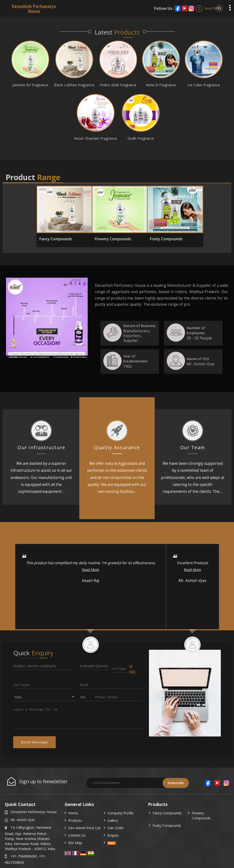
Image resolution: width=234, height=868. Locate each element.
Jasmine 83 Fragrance (30, 85)
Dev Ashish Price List (84, 828)
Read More (91, 570)
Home (73, 813)
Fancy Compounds (56, 239)
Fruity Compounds (166, 239)
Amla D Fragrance (161, 85)
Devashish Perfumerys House (34, 9)
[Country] (44, 697)
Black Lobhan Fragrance (74, 85)
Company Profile (120, 813)
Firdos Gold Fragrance (118, 85)
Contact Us (77, 835)
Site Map (75, 843)
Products (75, 820)
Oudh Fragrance (141, 138)
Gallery (113, 820)
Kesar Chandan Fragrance (96, 138)
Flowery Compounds (113, 239)
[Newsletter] (138, 783)
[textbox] (120, 668)
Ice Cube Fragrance (204, 85)
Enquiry (113, 835)
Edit (132, 670)
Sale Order (116, 828)
